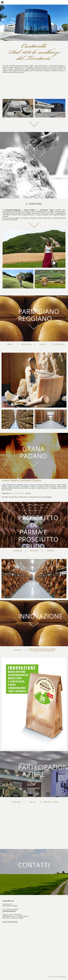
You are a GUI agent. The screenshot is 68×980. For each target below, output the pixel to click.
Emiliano (34, 551)
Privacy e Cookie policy (10, 922)
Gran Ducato (59, 344)
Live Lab (33, 802)
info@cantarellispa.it (9, 911)
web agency (63, 977)
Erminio (50, 551)
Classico (43, 344)
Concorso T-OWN (50, 802)
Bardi (10, 344)
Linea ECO (18, 650)
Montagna (26, 344)
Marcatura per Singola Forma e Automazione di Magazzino (42, 650)
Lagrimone (17, 551)
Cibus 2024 (16, 802)
